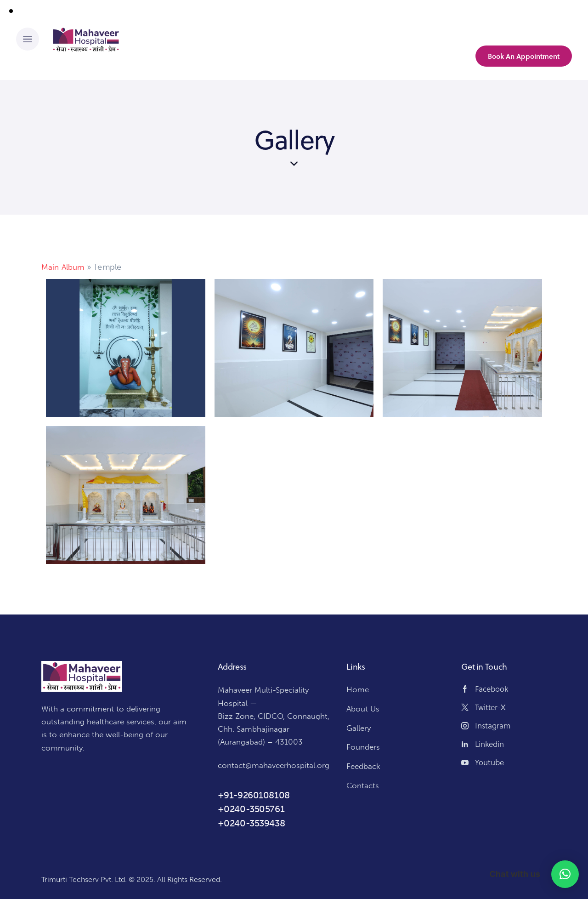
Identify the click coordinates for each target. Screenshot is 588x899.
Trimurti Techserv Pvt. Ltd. (84, 879)
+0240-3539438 (252, 823)
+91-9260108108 (254, 795)
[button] (565, 874)
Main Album (64, 267)
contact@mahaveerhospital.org (274, 765)
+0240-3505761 (251, 809)
